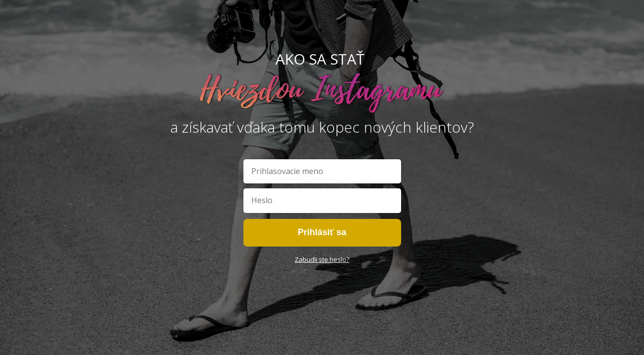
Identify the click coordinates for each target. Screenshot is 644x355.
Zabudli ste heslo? (322, 259)
